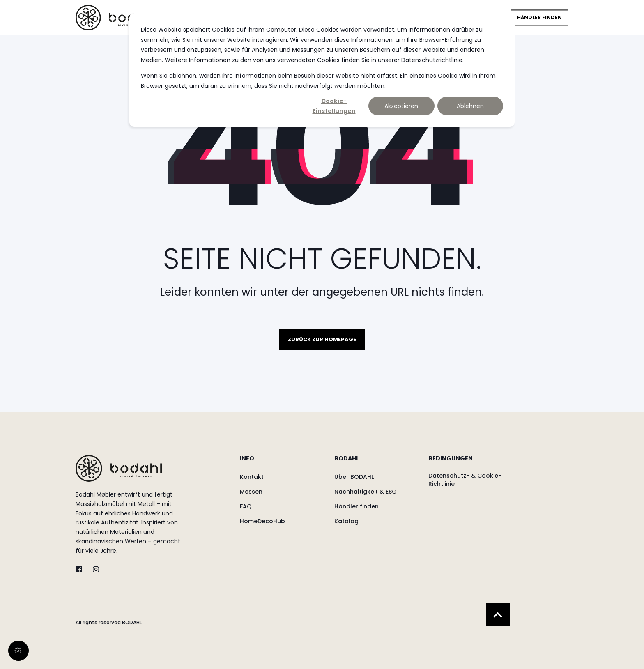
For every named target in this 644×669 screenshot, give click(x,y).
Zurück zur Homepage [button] (322, 339)
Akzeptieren (401, 106)
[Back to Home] (117, 17)
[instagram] (93, 569)
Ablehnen (470, 106)
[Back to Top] (498, 615)
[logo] (119, 468)
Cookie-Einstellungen (334, 106)
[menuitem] (282, 462)
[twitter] (82, 569)
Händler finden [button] (539, 17)
